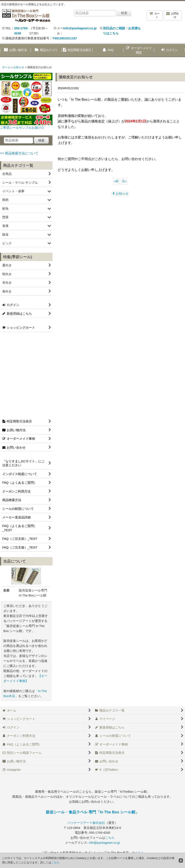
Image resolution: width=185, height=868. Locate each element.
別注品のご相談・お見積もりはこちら (122, 31)
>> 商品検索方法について (19, 153)
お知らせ (120, 193)
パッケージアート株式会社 (86, 823)
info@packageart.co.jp (80, 28)
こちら (110, 838)
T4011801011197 (65, 38)
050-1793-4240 (21, 31)
